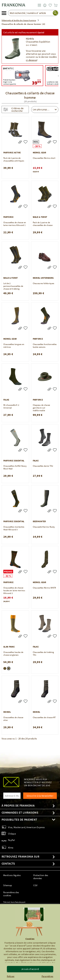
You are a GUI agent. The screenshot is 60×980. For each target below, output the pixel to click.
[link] (39, 5)
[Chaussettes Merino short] (55, 142)
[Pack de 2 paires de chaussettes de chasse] (55, 206)
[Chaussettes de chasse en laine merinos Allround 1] (26, 206)
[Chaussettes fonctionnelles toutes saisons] (55, 328)
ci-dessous (31, 60)
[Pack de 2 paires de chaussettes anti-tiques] (26, 142)
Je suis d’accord (30, 969)
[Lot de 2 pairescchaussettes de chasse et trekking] (26, 267)
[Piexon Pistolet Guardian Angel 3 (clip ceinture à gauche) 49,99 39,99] (22, 76)
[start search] (55, 13)
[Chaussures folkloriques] (55, 267)
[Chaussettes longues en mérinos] (26, 328)
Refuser (11, 976)
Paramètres (47, 976)
